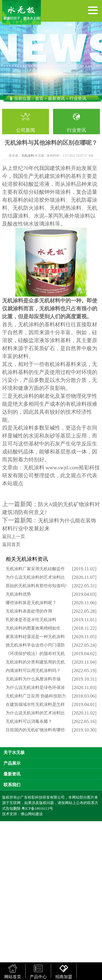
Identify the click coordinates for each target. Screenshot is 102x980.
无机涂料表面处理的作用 (29, 611)
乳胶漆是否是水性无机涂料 (31, 620)
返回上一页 (14, 537)
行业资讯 (76, 130)
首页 (39, 99)
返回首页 (11, 544)
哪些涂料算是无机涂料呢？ (31, 603)
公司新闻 (26, 130)
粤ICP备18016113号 (37, 808)
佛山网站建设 (32, 814)
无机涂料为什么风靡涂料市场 (33, 679)
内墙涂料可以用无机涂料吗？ (33, 671)
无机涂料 (28, 156)
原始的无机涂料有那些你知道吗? (36, 586)
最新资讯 (56, 99)
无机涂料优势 (18, 594)
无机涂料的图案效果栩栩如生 (33, 628)
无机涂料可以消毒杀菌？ (29, 721)
